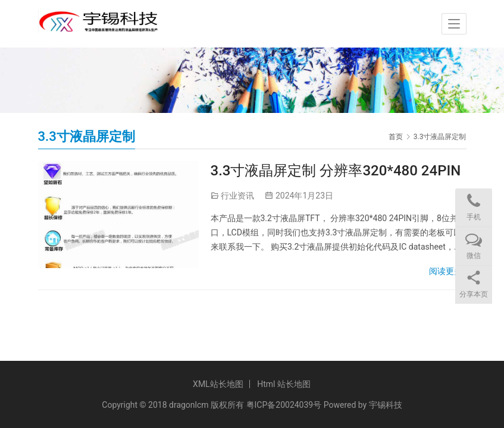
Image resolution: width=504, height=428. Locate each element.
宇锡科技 (386, 405)
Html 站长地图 (284, 384)
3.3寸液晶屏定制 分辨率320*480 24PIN (336, 171)
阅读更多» (448, 271)
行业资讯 (237, 196)
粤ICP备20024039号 (284, 405)
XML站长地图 (218, 384)
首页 (396, 137)
